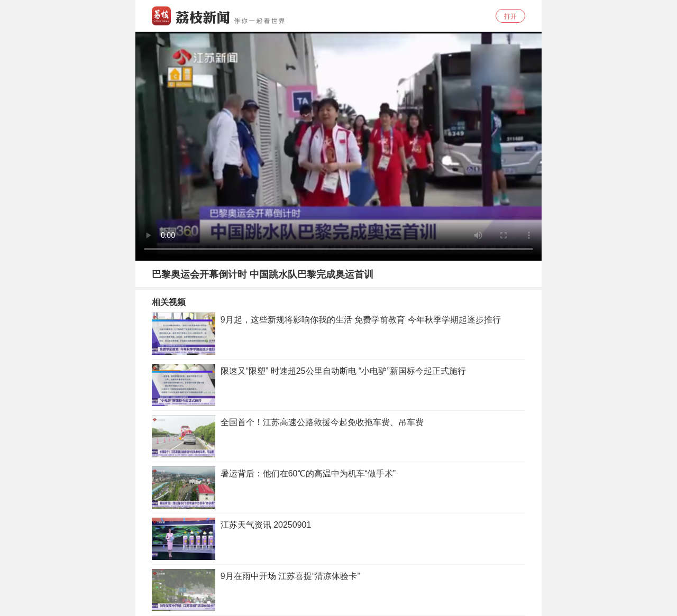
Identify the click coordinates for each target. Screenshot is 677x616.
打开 (510, 16)
